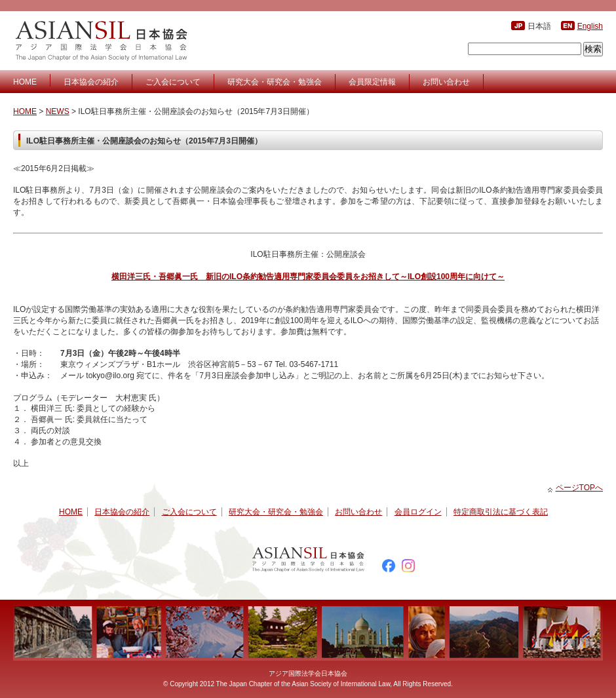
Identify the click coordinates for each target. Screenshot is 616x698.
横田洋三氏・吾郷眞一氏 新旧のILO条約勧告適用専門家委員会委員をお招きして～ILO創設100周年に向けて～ (308, 277)
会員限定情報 (372, 82)
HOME (25, 82)
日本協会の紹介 (91, 82)
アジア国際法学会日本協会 (103, 41)
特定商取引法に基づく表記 (501, 512)
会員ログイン (418, 512)
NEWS (58, 111)
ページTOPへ (579, 488)
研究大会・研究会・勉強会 (275, 82)
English (590, 26)
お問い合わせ (446, 82)
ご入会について (173, 82)
